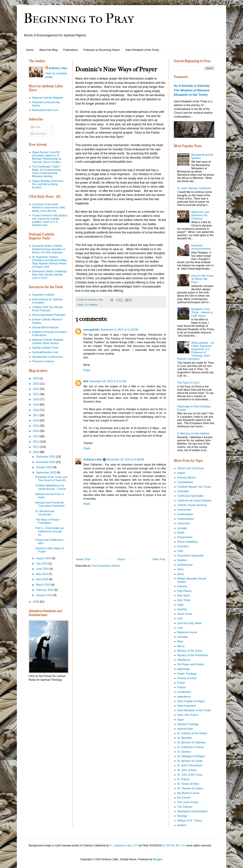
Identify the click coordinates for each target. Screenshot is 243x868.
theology (182, 816)
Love (180, 628)
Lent (180, 618)
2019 (36, 405)
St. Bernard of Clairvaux (192, 742)
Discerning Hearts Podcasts (49, 315)
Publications (70, 50)
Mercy (181, 646)
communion (184, 510)
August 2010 (44, 558)
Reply (87, 370)
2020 (36, 399)
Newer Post (83, 559)
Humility (182, 609)
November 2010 (46, 462)
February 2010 (45, 590)
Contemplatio (185, 514)
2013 (36, 436)
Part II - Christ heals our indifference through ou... (50, 531)
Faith (180, 551)
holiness (182, 586)
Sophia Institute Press (45, 348)
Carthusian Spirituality (190, 496)
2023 (36, 384)
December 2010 (46, 457)
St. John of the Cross (190, 775)
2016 (36, 420)
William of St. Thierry (190, 821)
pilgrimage (183, 669)
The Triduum (185, 807)
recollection (184, 692)
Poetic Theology (187, 674)
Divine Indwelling (187, 542)
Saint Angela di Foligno (191, 701)
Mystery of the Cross (190, 651)
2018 (36, 410)
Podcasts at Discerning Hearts (102, 50)
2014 (36, 431)
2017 (36, 415)
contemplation (186, 519)
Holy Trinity (184, 600)
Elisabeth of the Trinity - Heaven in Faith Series (202, 312)
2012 (36, 442)
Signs (181, 720)
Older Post (159, 559)
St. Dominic (91, 305)
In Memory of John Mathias (193, 433)
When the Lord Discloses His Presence (200, 215)
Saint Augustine (187, 706)
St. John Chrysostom (190, 765)
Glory (180, 569)
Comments (39, 134)
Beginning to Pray (79, 18)
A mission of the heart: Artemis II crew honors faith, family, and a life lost (49, 207)
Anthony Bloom (186, 478)
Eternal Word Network (45, 327)
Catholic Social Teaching (192, 505)
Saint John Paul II (188, 715)
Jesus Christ (185, 614)
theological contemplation (192, 811)
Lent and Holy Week (189, 623)
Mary (180, 641)
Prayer (181, 683)
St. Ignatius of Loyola (190, 761)
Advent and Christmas (190, 468)
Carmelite (183, 491)
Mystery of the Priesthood (192, 655)
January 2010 (45, 595)
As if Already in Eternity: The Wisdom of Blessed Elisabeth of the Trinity (192, 90)
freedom (182, 560)
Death (181, 533)
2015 (36, 426)
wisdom (182, 825)
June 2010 (43, 569)
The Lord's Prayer (188, 802)
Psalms (182, 687)
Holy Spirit (183, 595)
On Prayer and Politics (191, 664)
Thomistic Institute (43, 361)
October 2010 (45, 467)
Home (30, 50)
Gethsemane (185, 565)
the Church (184, 798)
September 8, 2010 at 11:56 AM (119, 330)
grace (181, 574)
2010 (36, 452)
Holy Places (184, 591)
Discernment (185, 537)
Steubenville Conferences (47, 357)
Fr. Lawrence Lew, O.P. (124, 845)
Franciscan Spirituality (190, 556)
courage (182, 528)
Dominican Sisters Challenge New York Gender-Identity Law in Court (49, 275)
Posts (36, 127)
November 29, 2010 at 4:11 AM (108, 381)
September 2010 (46, 473)
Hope (180, 605)
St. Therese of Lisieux (190, 788)
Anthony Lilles (93, 460)
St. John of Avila (187, 770)
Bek (86, 381)
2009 (36, 602)
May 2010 (42, 574)
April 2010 (43, 579)
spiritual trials (185, 729)
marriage (183, 637)
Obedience (184, 660)
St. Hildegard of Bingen (191, 756)
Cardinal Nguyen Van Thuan (194, 487)
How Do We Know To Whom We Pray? (202, 279)
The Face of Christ (188, 383)
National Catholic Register (48, 98)
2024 (36, 378)
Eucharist (183, 546)
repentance (184, 697)
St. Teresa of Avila (188, 784)
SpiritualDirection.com (45, 110)
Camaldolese (185, 482)
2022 (36, 389)
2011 (36, 447)
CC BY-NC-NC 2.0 (173, 845)
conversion (184, 523)
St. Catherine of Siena (190, 747)
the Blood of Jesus (188, 793)
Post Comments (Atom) (106, 566)
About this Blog (48, 50)
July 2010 (42, 564)
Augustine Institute (43, 295)
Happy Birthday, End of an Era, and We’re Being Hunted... (48, 184)
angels (181, 473)
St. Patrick (183, 779)
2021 (36, 394)
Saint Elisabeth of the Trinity (142, 50)
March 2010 (44, 585)
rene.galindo (91, 330)
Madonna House (187, 632)
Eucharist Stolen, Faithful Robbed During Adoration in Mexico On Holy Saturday (49, 249)
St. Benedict (184, 738)
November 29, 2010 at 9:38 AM (125, 460)
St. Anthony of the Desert (192, 733)
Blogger (158, 859)
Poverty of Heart (187, 678)
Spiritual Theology (188, 724)
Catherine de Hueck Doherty (194, 501)
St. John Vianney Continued (194, 188)
